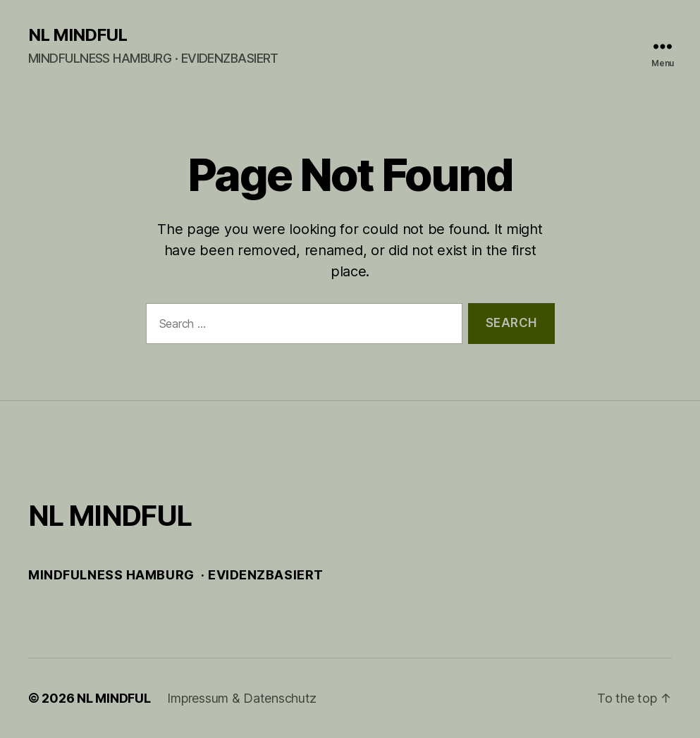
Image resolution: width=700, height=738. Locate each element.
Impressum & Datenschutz (242, 698)
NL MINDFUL (78, 35)
